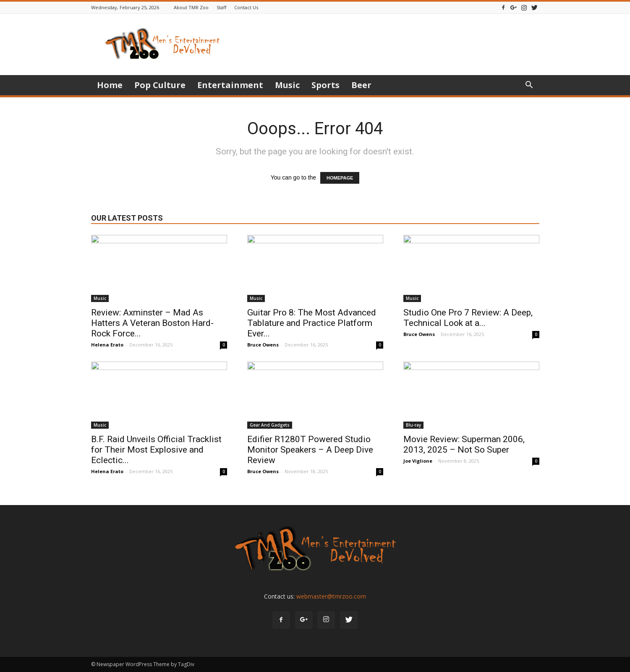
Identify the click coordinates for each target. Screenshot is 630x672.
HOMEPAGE (340, 178)
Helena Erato (107, 345)
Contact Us (246, 7)
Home (110, 85)
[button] (529, 86)
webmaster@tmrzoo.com (331, 596)
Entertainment (230, 85)
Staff (221, 7)
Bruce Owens (263, 345)
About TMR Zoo (191, 7)
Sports (325, 85)
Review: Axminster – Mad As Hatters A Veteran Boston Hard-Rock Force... (152, 323)
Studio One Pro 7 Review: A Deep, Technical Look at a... (468, 318)
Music (287, 85)
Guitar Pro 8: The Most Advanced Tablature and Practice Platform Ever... (312, 323)
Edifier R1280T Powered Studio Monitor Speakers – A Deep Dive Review (310, 450)
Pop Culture (160, 85)
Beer (361, 85)
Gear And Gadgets (270, 425)
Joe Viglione (418, 461)
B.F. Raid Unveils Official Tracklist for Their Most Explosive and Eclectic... (156, 450)
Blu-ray (413, 425)
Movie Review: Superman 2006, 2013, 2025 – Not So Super (464, 444)
